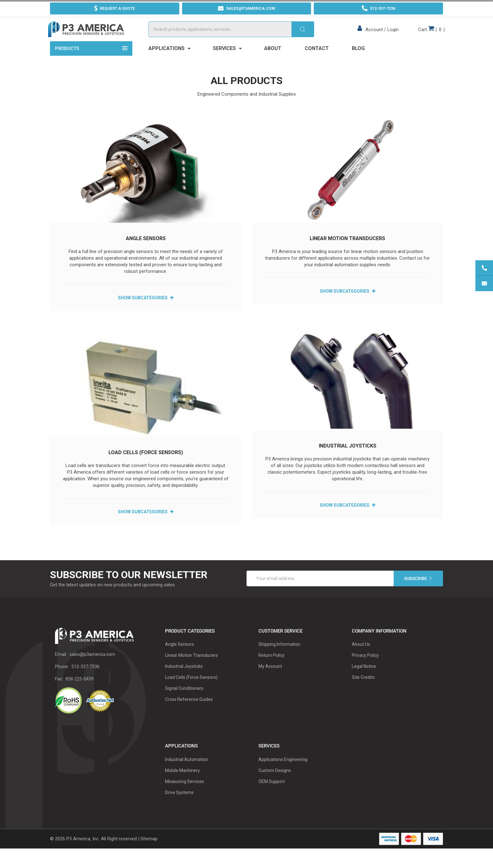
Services (227, 60)
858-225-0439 (80, 690)
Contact (317, 60)
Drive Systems (179, 804)
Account (373, 36)
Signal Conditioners (184, 700)
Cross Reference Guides (189, 711)
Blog (358, 60)
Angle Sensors (146, 250)
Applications (169, 60)
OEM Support (272, 793)
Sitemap (149, 851)
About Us (361, 656)
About (273, 60)
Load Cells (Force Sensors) (146, 464)
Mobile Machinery (183, 782)
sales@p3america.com (92, 666)
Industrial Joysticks (348, 457)
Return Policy (271, 667)
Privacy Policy (365, 667)
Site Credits (363, 689)
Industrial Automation (187, 771)
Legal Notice (364, 678)
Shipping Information (279, 656)
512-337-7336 (86, 678)
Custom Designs (275, 782)
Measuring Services (185, 793)
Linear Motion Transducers (347, 250)
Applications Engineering (283, 771)
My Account (270, 678)
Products (91, 60)
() (430, 35)
